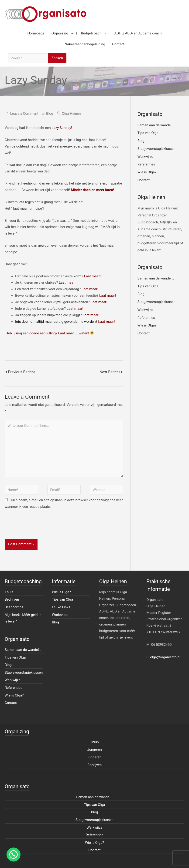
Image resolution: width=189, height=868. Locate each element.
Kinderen (94, 757)
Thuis (9, 592)
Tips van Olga (148, 133)
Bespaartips (14, 607)
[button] (14, 855)
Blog (50, 114)
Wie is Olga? (147, 172)
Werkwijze (145, 157)
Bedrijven (12, 599)
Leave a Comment (24, 114)
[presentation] (40, 528)
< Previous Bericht (20, 372)
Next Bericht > (111, 372)
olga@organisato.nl (165, 657)
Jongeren (94, 750)
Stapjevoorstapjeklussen (156, 149)
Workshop (60, 615)
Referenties (146, 164)
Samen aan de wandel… (156, 125)
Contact (144, 180)
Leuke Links (61, 607)
